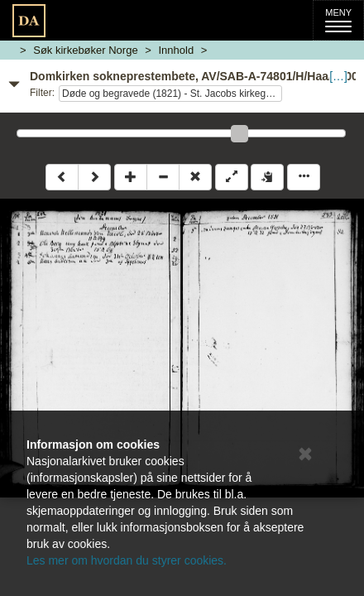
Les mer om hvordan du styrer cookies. (127, 560)
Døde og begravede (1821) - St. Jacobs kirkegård (171, 94)
